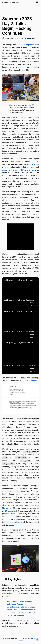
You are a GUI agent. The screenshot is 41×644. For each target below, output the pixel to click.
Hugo (34, 638)
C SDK (5, 519)
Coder (20, 641)
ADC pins (31, 164)
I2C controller (10, 511)
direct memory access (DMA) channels (18, 170)
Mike (11, 105)
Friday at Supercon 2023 (28, 45)
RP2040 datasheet (30, 381)
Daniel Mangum (10, 2)
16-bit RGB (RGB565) (14, 505)
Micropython (14, 522)
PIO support (16, 162)
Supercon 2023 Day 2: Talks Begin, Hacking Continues (17, 26)
